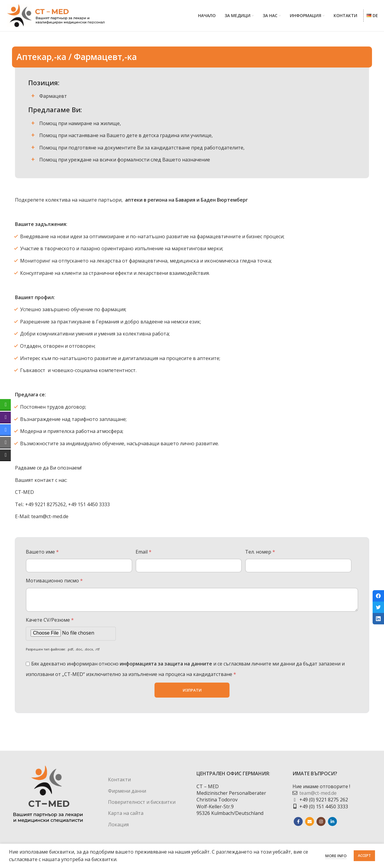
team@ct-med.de (318, 796)
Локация (118, 827)
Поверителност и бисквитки (142, 805)
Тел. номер (260, 555)
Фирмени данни (127, 794)
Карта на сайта (126, 816)
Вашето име (42, 555)
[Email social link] (310, 825)
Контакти (119, 783)
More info (336, 856)
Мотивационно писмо (54, 584)
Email (144, 555)
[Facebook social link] (298, 825)
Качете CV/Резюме (50, 623)
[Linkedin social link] (332, 825)
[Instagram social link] (321, 825)
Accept (364, 856)
